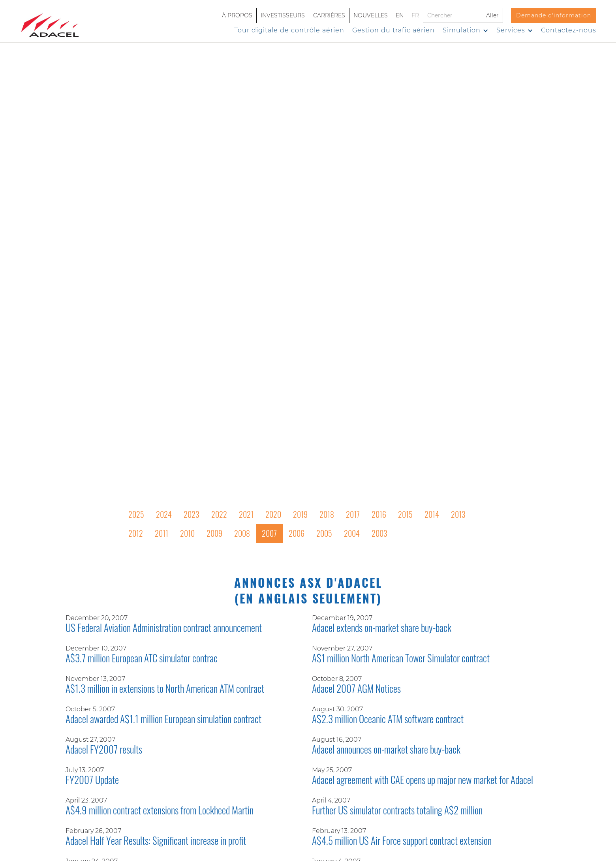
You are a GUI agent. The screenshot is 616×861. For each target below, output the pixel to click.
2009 (214, 533)
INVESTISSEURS (283, 15)
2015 (405, 514)
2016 (379, 514)
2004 (352, 533)
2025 (136, 514)
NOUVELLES (371, 15)
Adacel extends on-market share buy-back (382, 628)
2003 (379, 533)
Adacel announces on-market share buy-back (386, 750)
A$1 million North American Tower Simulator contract (401, 659)
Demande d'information (554, 15)
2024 (164, 514)
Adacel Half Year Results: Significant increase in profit (156, 841)
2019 (300, 514)
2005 (324, 533)
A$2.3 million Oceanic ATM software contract (388, 720)
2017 (353, 514)
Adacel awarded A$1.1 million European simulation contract (163, 720)
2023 (192, 514)
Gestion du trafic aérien (393, 30)
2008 (242, 533)
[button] (466, 30)
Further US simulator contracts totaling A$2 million (397, 811)
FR (415, 15)
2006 (297, 533)
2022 (219, 514)
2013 (458, 514)
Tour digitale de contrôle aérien (289, 30)
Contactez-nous (569, 30)
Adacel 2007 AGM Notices (356, 689)
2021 (246, 514)
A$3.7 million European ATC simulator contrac (142, 659)
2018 (327, 514)
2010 (187, 533)
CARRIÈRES (329, 15)
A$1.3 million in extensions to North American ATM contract (165, 689)
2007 (269, 533)
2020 (273, 514)
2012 (136, 533)
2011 (162, 533)
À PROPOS (237, 15)
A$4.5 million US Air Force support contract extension (402, 841)
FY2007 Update (92, 780)
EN (400, 15)
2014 (432, 514)
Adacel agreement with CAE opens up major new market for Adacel (423, 780)
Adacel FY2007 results (104, 750)
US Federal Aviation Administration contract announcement (164, 628)
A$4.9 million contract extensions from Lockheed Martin (160, 811)
